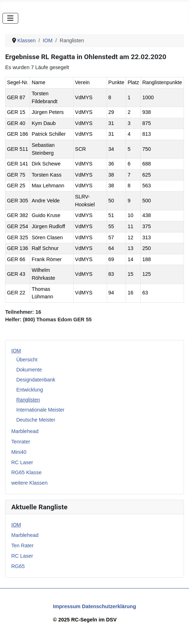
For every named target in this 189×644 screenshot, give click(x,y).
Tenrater (21, 442)
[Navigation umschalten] (10, 18)
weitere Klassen (29, 483)
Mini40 (19, 452)
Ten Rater (22, 546)
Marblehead (25, 431)
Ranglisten (28, 400)
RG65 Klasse (26, 472)
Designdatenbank (36, 380)
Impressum (67, 606)
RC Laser (22, 462)
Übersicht (27, 360)
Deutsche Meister (36, 420)
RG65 (18, 566)
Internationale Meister (40, 410)
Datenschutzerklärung (109, 606)
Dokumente (29, 370)
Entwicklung (30, 390)
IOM (16, 351)
